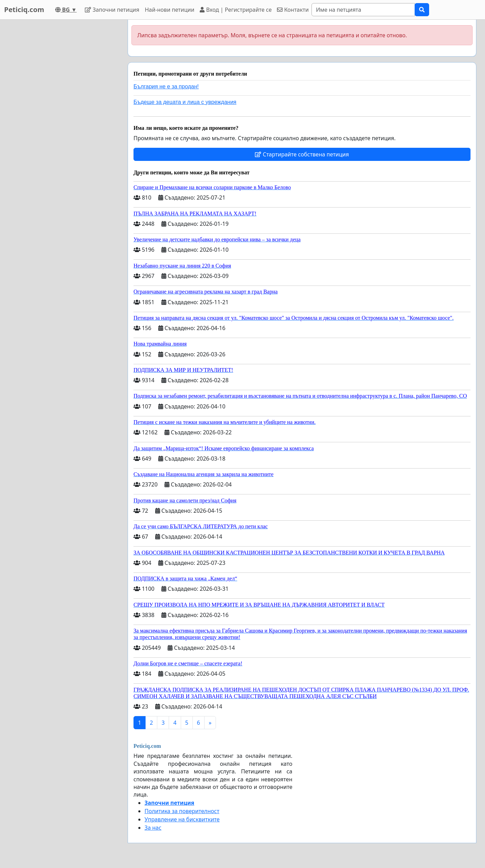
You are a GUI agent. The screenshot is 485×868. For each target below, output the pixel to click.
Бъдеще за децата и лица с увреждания (185, 102)
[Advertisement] (60, 123)
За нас (153, 828)
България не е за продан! (166, 86)
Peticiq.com (24, 9)
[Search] (363, 10)
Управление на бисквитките (182, 819)
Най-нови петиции (170, 10)
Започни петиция (112, 10)
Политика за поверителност (182, 811)
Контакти (293, 10)
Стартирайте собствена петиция (302, 154)
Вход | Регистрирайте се (236, 10)
